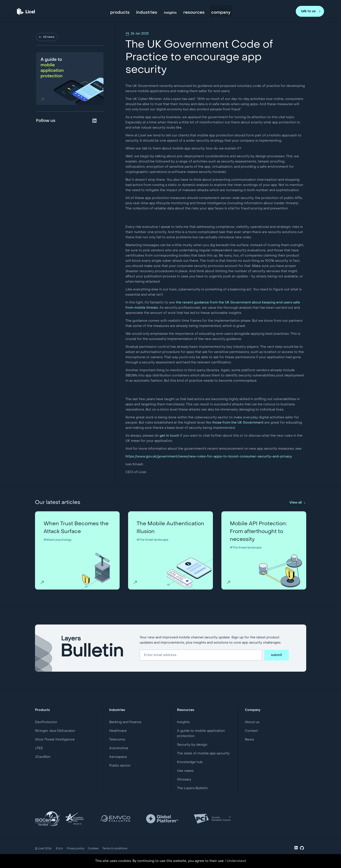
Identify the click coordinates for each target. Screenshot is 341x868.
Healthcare (118, 731)
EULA (59, 849)
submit (277, 655)
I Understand (236, 861)
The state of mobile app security (203, 754)
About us (252, 722)
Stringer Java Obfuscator (55, 731)
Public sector (120, 766)
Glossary (184, 780)
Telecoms (117, 740)
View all (296, 503)
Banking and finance (125, 722)
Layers (92, 648)
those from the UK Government (238, 423)
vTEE (39, 748)
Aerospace (118, 757)
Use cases (185, 771)
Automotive (119, 748)
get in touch (169, 436)
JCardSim (43, 757)
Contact (251, 731)
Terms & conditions (115, 849)
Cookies (93, 849)
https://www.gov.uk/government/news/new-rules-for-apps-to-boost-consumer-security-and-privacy (209, 457)
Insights (183, 722)
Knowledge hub (190, 762)
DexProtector (46, 722)
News (249, 740)
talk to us (308, 11)
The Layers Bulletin (192, 788)
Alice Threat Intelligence (55, 740)
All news (49, 37)
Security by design (192, 745)
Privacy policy (75, 849)
